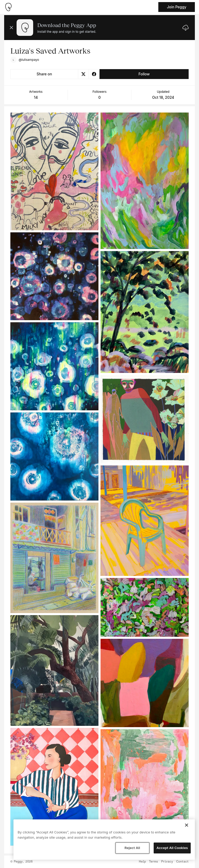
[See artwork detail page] (54, 171)
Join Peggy (177, 7)
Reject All (132, 848)
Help (142, 862)
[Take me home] (8, 7)
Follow (144, 74)
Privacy (167, 862)
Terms (154, 862)
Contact (182, 862)
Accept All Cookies (172, 848)
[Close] (187, 825)
